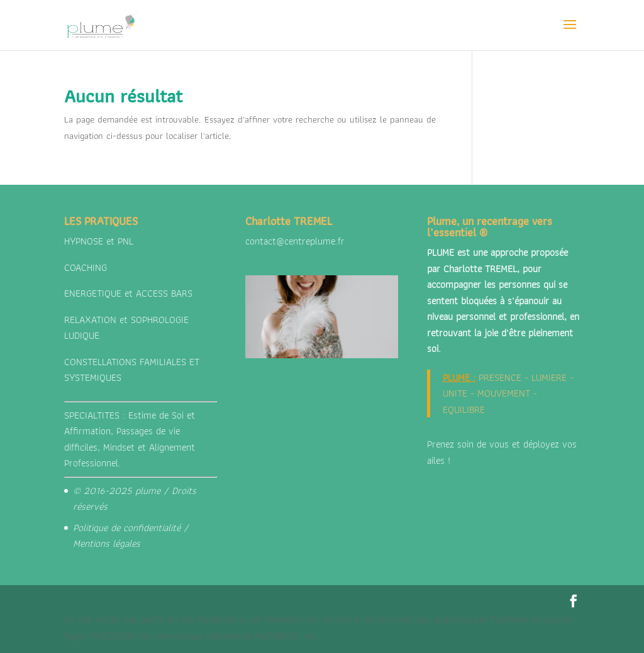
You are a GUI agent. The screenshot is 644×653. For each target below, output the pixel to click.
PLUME (456, 377)
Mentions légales (107, 543)
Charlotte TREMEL (480, 269)
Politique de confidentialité (127, 528)
